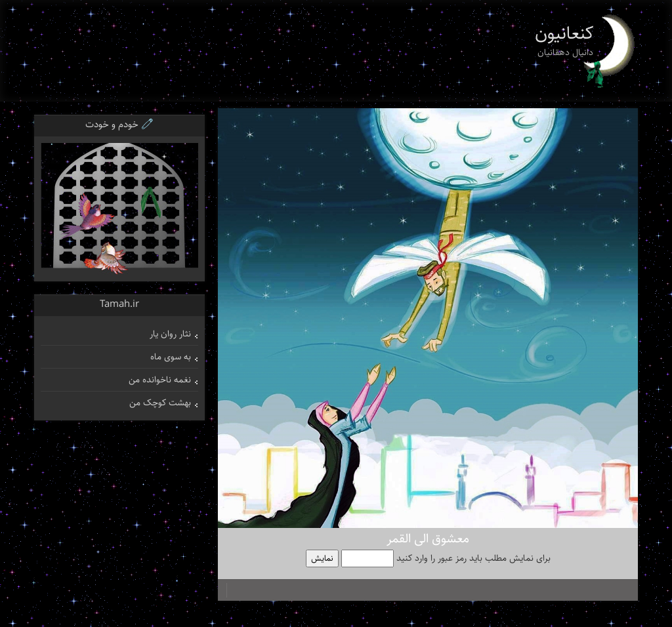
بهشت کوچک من (160, 403)
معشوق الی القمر (428, 539)
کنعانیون (564, 33)
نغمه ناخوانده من (160, 380)
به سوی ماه (171, 357)
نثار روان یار (170, 334)
